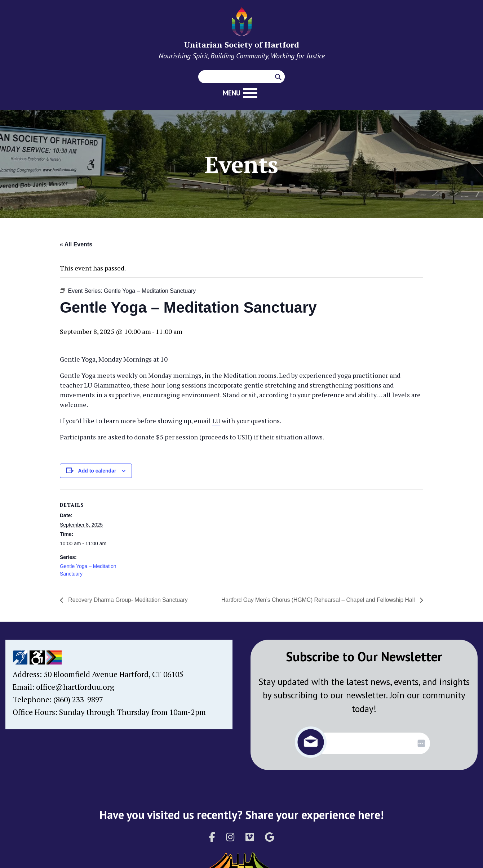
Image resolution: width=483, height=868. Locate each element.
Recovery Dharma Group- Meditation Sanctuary (128, 600)
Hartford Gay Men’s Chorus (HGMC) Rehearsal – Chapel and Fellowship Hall (317, 600)
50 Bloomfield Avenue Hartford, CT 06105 (113, 674)
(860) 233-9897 (78, 699)
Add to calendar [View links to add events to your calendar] (97, 471)
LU (216, 421)
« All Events (76, 244)
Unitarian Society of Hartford (242, 44)
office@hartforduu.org (75, 687)
